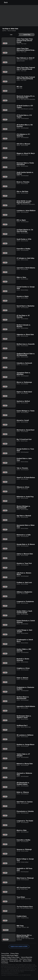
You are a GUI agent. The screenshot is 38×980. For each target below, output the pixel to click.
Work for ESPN (27, 961)
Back (5, 3)
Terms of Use (5, 953)
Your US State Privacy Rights (10, 955)
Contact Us (5, 961)
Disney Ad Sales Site (15, 961)
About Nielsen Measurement (9, 959)
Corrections (5, 963)
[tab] (11, 35)
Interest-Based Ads (27, 957)
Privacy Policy (15, 953)
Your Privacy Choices (25, 959)
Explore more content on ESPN (19, 946)
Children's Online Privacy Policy (10, 957)
